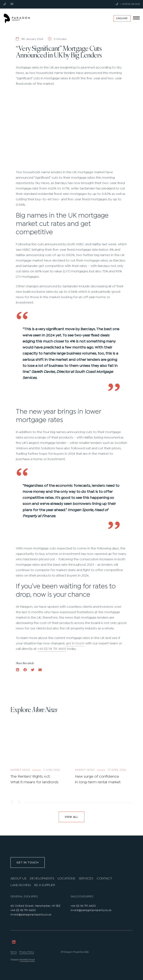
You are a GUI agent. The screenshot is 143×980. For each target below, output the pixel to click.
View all (71, 817)
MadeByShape (27, 960)
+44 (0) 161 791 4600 (52, 649)
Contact (104, 879)
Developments (42, 879)
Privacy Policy (27, 952)
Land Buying (21, 885)
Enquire (122, 18)
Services (86, 879)
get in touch (75, 643)
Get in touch (27, 862)
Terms (14, 952)
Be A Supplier (45, 885)
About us (18, 879)
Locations (66, 879)
